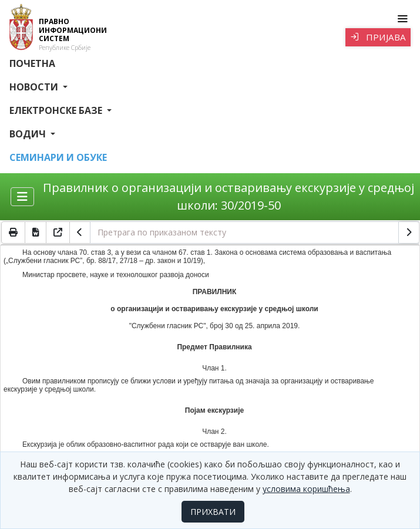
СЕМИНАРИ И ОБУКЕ (58, 157)
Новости (35, 87)
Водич (29, 134)
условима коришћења (306, 489)
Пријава (378, 37)
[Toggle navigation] (402, 19)
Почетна (32, 63)
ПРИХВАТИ (213, 512)
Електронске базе (57, 110)
